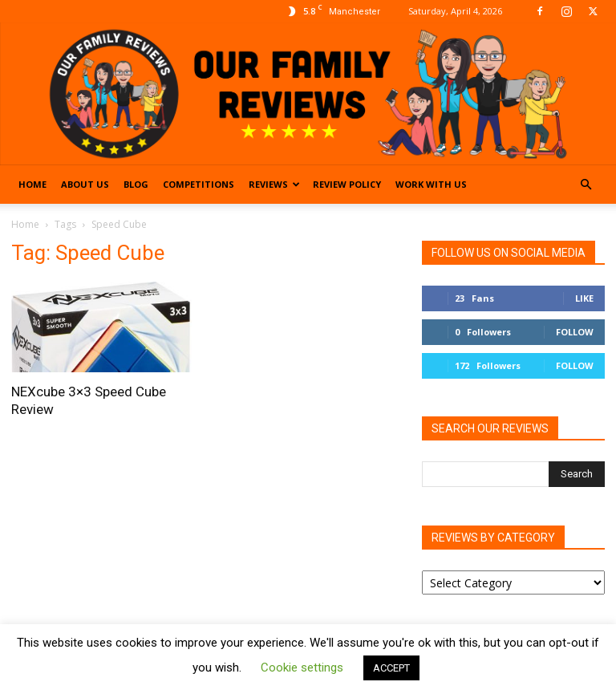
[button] (586, 185)
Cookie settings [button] (302, 668)
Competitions (199, 184)
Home (32, 184)
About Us (85, 184)
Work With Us (431, 184)
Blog (136, 184)
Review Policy (347, 184)
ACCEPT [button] (391, 668)
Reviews (274, 184)
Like (584, 298)
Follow (575, 332)
